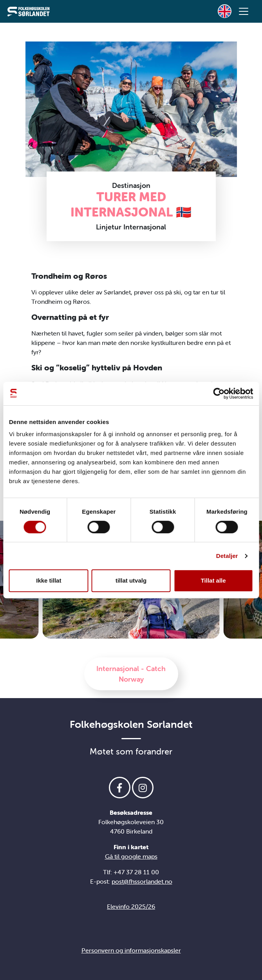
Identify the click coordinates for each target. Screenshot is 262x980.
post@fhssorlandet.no (142, 881)
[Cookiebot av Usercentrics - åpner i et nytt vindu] (219, 393)
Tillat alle (213, 580)
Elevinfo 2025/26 (131, 906)
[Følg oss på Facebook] (120, 788)
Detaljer (227, 556)
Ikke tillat (49, 580)
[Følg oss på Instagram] (143, 788)
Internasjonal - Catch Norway (131, 674)
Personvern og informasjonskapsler (131, 950)
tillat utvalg (131, 580)
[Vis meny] (244, 11)
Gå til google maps (131, 856)
